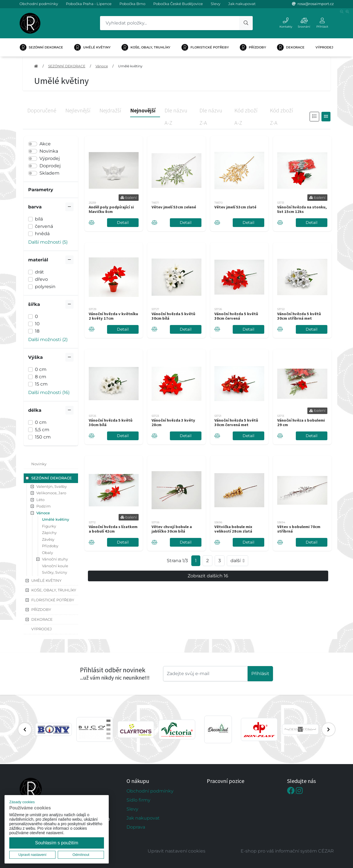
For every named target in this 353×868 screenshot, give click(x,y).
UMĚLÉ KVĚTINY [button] (46, 580)
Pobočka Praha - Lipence (89, 4)
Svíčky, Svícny (55, 572)
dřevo (41, 279)
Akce (45, 144)
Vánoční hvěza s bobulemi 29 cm (301, 422)
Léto (40, 500)
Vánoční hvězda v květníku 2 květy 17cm (113, 316)
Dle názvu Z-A (211, 116)
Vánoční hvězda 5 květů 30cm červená (236, 316)
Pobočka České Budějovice (178, 4)
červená (44, 226)
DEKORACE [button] (42, 619)
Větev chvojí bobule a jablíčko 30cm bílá (172, 529)
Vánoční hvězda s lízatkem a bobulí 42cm (113, 529)
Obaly (47, 553)
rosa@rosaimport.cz (316, 4)
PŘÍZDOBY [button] (41, 609)
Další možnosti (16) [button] (49, 392)
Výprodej (50, 158)
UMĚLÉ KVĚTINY (92, 47)
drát (39, 272)
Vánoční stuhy (55, 559)
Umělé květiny (130, 66)
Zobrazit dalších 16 (208, 576)
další (237, 561)
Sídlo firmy (138, 800)
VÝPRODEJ (324, 47)
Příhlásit (260, 674)
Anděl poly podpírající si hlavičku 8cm (111, 209)
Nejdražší (110, 110)
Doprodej (50, 166)
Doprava (136, 827)
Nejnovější (143, 110)
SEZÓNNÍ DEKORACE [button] (52, 478)
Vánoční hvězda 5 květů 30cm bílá (173, 316)
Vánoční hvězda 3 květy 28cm (173, 422)
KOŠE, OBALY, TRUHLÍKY (146, 47)
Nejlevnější (78, 110)
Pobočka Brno (132, 4)
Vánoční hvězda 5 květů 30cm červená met (236, 422)
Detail (123, 222)
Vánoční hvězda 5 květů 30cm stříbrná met (299, 316)
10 (37, 324)
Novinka (49, 151)
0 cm (41, 369)
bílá (39, 219)
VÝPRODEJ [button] (42, 629)
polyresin (45, 287)
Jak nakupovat (242, 4)
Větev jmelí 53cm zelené (174, 207)
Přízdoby (50, 546)
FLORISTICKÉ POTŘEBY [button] (53, 600)
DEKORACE (291, 47)
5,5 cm (42, 430)
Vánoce (102, 66)
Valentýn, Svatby (52, 486)
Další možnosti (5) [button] (48, 242)
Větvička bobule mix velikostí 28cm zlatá (233, 529)
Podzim (44, 506)
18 (37, 331)
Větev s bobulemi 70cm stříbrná (299, 529)
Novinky (39, 464)
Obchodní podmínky (39, 4)
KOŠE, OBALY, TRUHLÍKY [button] (54, 590)
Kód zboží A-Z (246, 116)
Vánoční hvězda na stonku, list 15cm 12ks (302, 209)
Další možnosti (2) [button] (48, 340)
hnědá (42, 234)
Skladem (49, 173)
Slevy (216, 4)
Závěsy (48, 539)
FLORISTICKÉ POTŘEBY (205, 47)
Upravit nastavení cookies (176, 851)
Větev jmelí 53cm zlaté (235, 207)
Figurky (49, 526)
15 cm (41, 384)
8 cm (41, 377)
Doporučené (42, 110)
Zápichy (49, 533)
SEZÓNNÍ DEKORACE (41, 47)
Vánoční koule (55, 566)
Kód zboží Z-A (281, 116)
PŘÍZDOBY (253, 47)
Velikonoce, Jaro (51, 493)
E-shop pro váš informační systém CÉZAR (287, 851)
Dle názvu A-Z (176, 116)
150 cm (43, 437)
